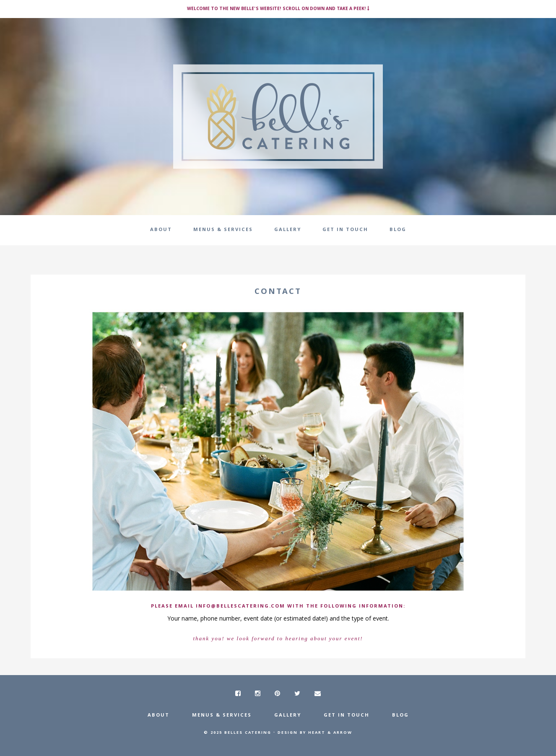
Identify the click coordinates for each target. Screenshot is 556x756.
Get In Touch (347, 716)
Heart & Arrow (330, 733)
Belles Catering (248, 733)
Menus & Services (222, 716)
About (158, 716)
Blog (400, 716)
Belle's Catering (278, 117)
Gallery (288, 716)
